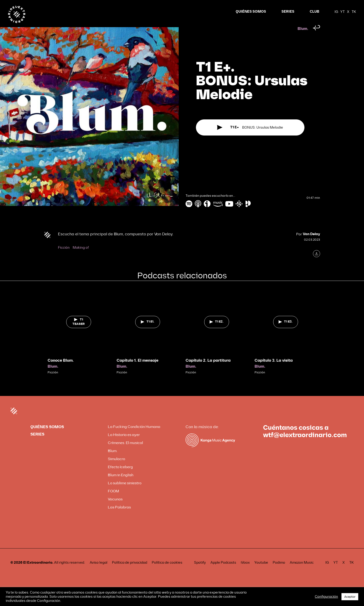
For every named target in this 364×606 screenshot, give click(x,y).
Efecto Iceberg (120, 476)
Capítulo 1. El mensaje (138, 369)
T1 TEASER (79, 331)
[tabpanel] (79, 342)
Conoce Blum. (61, 369)
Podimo (279, 571)
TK (354, 12)
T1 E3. (285, 330)
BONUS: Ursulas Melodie (250, 136)
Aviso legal (99, 571)
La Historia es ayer (124, 443)
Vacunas (115, 508)
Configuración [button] (326, 597)
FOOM (113, 500)
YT (343, 12)
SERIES (288, 12)
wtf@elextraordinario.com (305, 444)
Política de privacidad (130, 571)
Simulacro (116, 468)
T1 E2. (216, 330)
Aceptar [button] (350, 597)
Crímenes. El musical (125, 452)
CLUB (314, 12)
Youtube (261, 571)
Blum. (303, 37)
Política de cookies (167, 571)
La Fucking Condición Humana (134, 435)
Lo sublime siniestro (125, 492)
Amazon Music (302, 571)
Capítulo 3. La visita (274, 369)
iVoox (245, 571)
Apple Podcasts (223, 571)
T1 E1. (147, 330)
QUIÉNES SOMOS (251, 12)
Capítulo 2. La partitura (208, 369)
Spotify (200, 571)
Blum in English (121, 484)
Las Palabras (119, 516)
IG (336, 12)
